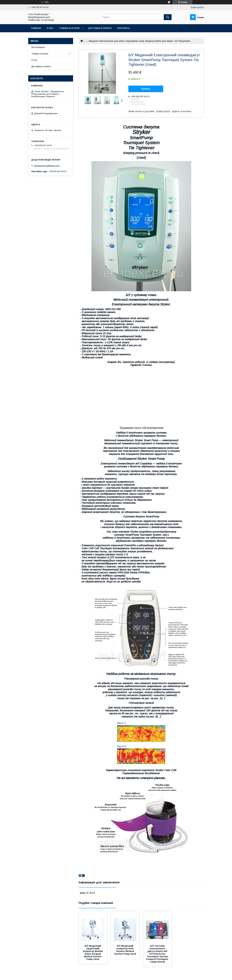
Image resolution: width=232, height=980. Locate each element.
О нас (50, 28)
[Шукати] (168, 17)
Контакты (123, 28)
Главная (36, 28)
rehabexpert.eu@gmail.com (47, 166)
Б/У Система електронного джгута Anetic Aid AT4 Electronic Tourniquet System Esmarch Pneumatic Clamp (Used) (158, 954)
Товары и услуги (69, 28)
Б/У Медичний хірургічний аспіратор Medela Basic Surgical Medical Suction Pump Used (93, 952)
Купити (146, 89)
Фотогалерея (38, 47)
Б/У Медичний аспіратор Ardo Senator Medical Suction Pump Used (125, 950)
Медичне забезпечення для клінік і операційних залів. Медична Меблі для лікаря (131, 41)
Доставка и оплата (100, 28)
